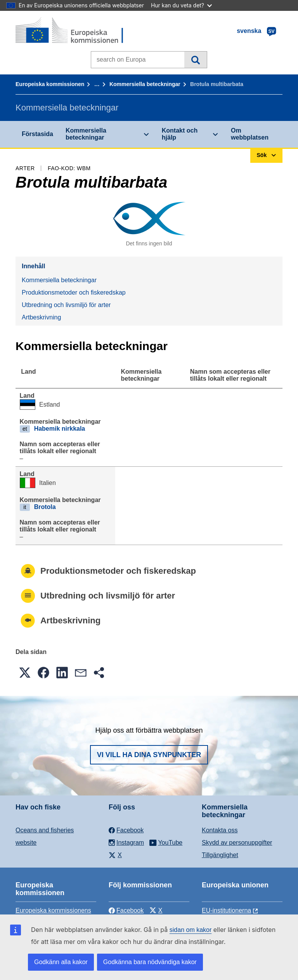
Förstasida (37, 134)
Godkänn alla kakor (61, 962)
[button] (25, 673)
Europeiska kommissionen (50, 84)
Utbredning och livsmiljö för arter (66, 305)
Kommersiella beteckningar (145, 84)
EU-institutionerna (226, 910)
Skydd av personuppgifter (237, 843)
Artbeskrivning (41, 317)
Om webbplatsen (250, 134)
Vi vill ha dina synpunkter (149, 755)
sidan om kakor (191, 930)
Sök (195, 60)
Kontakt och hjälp (180, 134)
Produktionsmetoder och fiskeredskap (74, 292)
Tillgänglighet (220, 855)
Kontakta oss (220, 830)
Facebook (126, 910)
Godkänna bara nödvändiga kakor (150, 962)
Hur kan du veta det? (181, 5)
